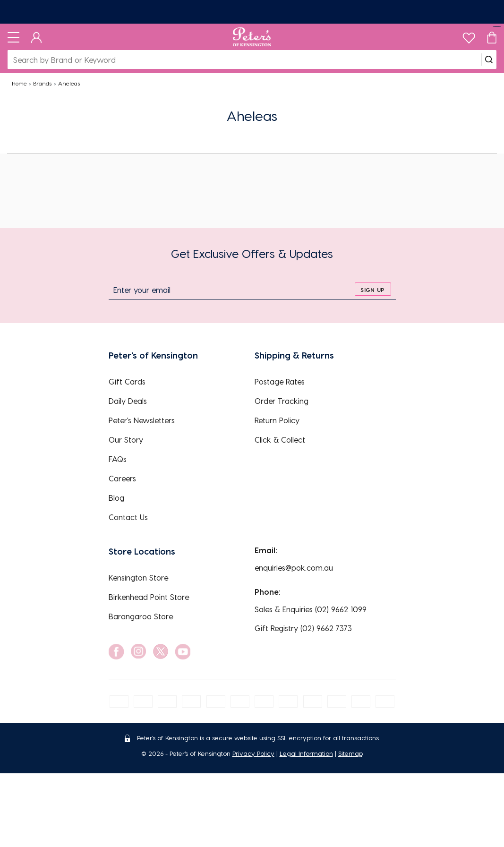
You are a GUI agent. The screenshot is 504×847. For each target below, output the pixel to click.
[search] (489, 60)
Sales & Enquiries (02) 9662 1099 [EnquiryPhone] (311, 609)
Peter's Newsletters (142, 420)
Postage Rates (280, 381)
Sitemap (350, 753)
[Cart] (492, 37)
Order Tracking (282, 401)
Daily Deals (128, 401)
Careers (122, 478)
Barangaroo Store (141, 616)
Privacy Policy (253, 753)
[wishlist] (469, 36)
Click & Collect (280, 440)
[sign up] (373, 289)
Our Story (126, 440)
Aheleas (69, 83)
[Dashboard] (37, 37)
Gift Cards (127, 381)
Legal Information (306, 753)
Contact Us (128, 517)
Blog (116, 498)
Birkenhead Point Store (149, 597)
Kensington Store (138, 577)
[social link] (116, 652)
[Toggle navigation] (13, 37)
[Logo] (252, 37)
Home (19, 83)
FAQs (118, 459)
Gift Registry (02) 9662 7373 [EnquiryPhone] (303, 628)
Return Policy (277, 420)
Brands (42, 83)
